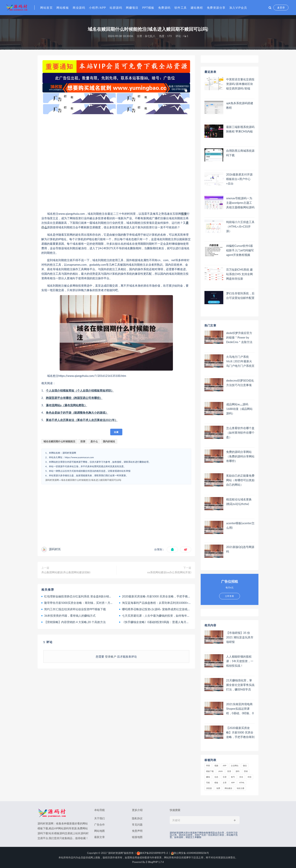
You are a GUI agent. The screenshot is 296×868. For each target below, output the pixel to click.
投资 (184, 214)
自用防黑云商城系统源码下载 (240, 153)
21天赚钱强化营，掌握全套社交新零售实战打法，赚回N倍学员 (240, 685)
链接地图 (137, 837)
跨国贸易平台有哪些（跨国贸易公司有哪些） (74, 398)
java (220, 771)
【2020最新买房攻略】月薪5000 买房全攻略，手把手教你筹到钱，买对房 (240, 732)
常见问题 (137, 825)
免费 (218, 788)
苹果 (208, 766)
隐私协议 (137, 818)
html (242, 783)
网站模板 (63, 8)
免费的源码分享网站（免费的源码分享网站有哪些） (240, 456)
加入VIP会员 (238, 8)
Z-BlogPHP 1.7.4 (155, 862)
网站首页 (46, 8)
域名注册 (240, 788)
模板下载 (210, 771)
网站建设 (228, 788)
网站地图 (99, 831)
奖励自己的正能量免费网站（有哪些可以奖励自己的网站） (240, 480)
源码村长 (55, 549)
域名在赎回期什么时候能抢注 (59, 441)
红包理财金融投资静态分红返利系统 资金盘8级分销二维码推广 (84, 596)
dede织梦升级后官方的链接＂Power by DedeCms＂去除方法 (239, 337)
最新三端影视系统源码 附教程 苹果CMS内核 (240, 129)
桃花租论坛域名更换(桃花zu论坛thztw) (239, 502)
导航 (208, 783)
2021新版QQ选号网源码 (240, 549)
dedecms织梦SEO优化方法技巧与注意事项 (240, 383)
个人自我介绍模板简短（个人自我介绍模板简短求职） (80, 390)
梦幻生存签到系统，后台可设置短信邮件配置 (240, 295)
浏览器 (209, 788)
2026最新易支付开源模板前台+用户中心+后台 (239, 179)
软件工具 (181, 8)
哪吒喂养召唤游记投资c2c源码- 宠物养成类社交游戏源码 (158, 609)
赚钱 (208, 777)
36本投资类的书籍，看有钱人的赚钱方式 (70, 616)
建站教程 (197, 8)
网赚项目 (132, 8)
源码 (237, 771)
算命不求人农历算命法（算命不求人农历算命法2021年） (82, 420)
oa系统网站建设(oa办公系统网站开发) (169, 572)
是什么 (94, 441)
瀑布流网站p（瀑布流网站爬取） (67, 405)
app (233, 783)
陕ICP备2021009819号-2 (152, 853)
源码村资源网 (52, 480)
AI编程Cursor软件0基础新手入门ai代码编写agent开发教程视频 (240, 250)
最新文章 (99, 837)
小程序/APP (97, 8)
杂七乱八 (150, 36)
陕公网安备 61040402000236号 (190, 853)
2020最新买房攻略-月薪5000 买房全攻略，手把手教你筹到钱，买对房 (166, 596)
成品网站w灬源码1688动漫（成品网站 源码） (239, 409)
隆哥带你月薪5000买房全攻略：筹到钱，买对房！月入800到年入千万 (88, 603)
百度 (225, 777)
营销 (246, 771)
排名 (241, 777)
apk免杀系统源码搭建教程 (240, 105)
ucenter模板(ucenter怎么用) (240, 525)
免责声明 (137, 831)
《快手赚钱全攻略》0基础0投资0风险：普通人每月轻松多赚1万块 (163, 622)
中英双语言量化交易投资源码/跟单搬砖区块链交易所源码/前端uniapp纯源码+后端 (240, 84)
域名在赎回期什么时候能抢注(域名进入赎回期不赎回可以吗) (91, 480)
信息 (216, 777)
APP (225, 766)
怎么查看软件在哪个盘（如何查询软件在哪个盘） (240, 432)
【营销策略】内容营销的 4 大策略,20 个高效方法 (75, 622)
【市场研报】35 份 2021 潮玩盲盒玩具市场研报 (240, 637)
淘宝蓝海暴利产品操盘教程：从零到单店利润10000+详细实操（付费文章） (169, 603)
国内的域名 (109, 441)
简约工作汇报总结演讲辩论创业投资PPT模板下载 (75, 609)
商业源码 (79, 8)
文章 (225, 783)
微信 (245, 766)
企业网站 (235, 766)
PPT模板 (148, 8)
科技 (250, 777)
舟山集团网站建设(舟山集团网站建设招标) (66, 572)
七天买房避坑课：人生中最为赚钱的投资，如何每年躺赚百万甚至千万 (166, 616)
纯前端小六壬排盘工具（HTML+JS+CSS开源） (240, 226)
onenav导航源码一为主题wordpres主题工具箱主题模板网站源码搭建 (240, 203)
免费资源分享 (216, 8)
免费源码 (164, 8)
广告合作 (99, 825)
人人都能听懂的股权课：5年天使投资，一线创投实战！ (240, 661)
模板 (216, 783)
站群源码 (116, 8)
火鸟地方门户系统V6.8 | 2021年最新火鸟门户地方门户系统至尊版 (240, 361)
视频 (216, 766)
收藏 (116, 432)
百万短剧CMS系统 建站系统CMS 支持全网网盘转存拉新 (239, 274)
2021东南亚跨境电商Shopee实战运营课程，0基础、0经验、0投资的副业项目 (240, 709)
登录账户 (111, 656)
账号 (233, 777)
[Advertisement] (116, 163)
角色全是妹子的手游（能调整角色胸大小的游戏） (77, 412)
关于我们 (99, 818)
